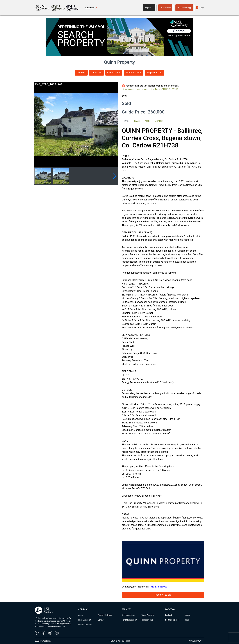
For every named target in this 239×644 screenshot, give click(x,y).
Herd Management (129, 620)
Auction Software (105, 615)
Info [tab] (127, 121)
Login (202, 8)
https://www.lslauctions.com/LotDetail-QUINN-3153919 (150, 89)
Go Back (81, 73)
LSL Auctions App (184, 8)
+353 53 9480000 (158, 587)
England (169, 615)
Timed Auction (134, 73)
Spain (187, 620)
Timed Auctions (148, 615)
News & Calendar (85, 625)
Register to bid (154, 73)
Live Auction (114, 73)
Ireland (187, 615)
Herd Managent (85, 620)
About (81, 615)
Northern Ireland (172, 620)
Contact (101, 620)
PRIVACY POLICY (196, 641)
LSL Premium (165, 8)
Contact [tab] (159, 121)
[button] (149, 8)
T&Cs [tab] (137, 121)
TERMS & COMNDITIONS (120, 641)
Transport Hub (147, 620)
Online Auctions (128, 615)
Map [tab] (147, 121)
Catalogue (96, 73)
